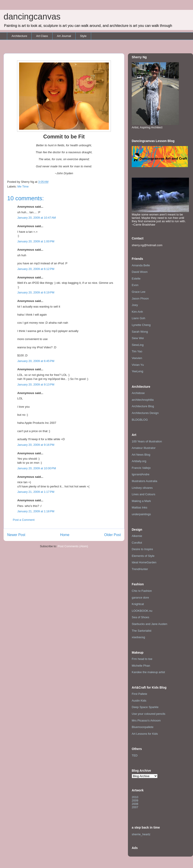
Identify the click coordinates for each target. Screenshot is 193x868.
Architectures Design (145, 413)
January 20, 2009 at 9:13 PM (36, 384)
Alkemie (137, 536)
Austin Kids (139, 701)
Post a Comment (24, 520)
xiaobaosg (138, 637)
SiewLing (138, 345)
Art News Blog (141, 455)
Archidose (138, 393)
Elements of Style (143, 556)
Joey (135, 305)
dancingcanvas (32, 17)
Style (83, 36)
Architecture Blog (143, 406)
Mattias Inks (139, 507)
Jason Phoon (140, 298)
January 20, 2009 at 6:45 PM (36, 361)
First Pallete (139, 694)
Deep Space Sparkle (145, 707)
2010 (135, 797)
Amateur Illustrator (144, 448)
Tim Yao (137, 351)
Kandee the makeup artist (148, 672)
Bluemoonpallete (143, 727)
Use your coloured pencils (149, 714)
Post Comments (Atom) (73, 546)
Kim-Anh (137, 312)
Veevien (137, 358)
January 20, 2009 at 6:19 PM (36, 292)
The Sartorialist (141, 631)
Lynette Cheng (141, 325)
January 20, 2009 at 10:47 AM (37, 218)
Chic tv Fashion (142, 591)
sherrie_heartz (141, 834)
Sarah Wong (140, 332)
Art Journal (64, 36)
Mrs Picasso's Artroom (146, 720)
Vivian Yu (138, 365)
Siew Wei (138, 338)
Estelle (136, 279)
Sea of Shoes (140, 617)
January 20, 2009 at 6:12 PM (36, 269)
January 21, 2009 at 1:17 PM (36, 492)
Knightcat (138, 604)
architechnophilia (143, 400)
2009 (135, 800)
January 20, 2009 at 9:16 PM (36, 445)
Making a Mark (141, 501)
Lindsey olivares (142, 488)
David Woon (140, 272)
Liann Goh (138, 318)
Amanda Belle (141, 265)
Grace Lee (139, 292)
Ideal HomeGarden (144, 562)
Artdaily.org (139, 461)
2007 (135, 807)
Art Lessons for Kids (145, 734)
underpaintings (141, 514)
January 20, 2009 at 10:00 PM (37, 468)
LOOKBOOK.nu (142, 611)
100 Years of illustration (147, 441)
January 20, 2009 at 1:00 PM (36, 241)
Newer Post (16, 535)
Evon (135, 285)
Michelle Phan (141, 666)
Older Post (112, 535)
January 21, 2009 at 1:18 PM (36, 511)
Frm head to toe (142, 659)
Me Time (23, 186)
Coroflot (137, 543)
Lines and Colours (144, 494)
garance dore (140, 598)
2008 (135, 804)
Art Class (42, 36)
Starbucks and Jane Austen (149, 624)
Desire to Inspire (142, 549)
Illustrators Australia (144, 481)
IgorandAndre (141, 474)
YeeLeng (137, 371)
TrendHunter (140, 569)
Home (65, 535)
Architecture (19, 36)
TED (135, 755)
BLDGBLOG (140, 420)
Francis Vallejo (141, 468)
